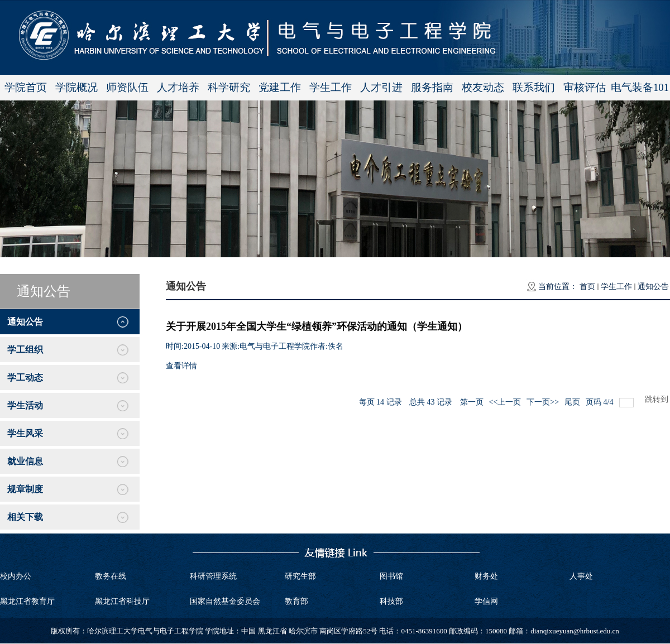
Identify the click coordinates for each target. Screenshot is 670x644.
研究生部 (300, 576)
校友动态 (483, 87)
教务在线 (111, 576)
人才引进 (381, 87)
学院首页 (26, 87)
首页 (587, 287)
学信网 (486, 601)
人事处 (581, 576)
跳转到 (658, 399)
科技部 (391, 601)
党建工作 (280, 87)
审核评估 (585, 87)
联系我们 (534, 87)
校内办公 (16, 576)
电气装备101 (640, 87)
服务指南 (432, 87)
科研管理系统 (213, 576)
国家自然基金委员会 (225, 601)
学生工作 (331, 87)
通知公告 (653, 287)
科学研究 (229, 87)
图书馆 (391, 576)
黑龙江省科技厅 (122, 601)
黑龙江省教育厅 (27, 601)
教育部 (296, 601)
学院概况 (76, 87)
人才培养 (178, 87)
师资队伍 (127, 87)
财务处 (486, 576)
